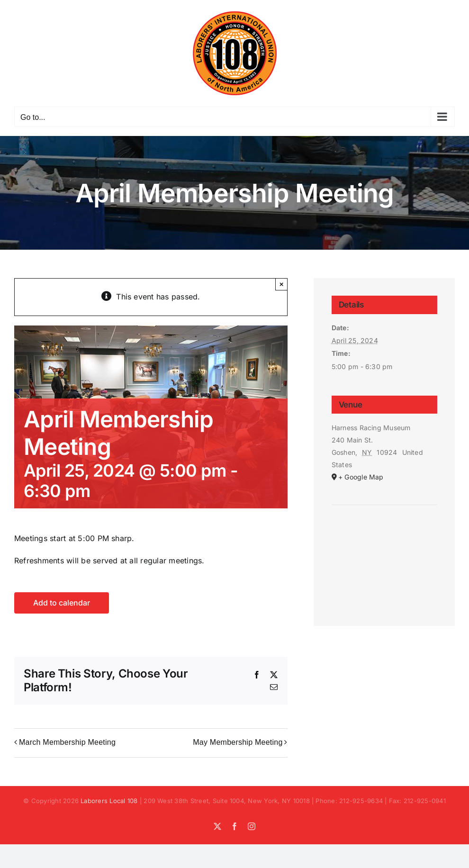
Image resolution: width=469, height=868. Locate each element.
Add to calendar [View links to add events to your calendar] (62, 603)
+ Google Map (361, 477)
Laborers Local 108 (109, 801)
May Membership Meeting (238, 742)
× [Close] (282, 284)
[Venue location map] (384, 534)
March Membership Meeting (67, 742)
